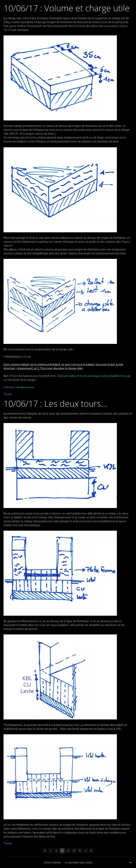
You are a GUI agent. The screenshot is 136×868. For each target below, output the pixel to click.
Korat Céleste (52, 862)
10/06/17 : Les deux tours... (55, 403)
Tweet (8, 394)
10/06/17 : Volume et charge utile (67, 8)
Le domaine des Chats (79, 862)
